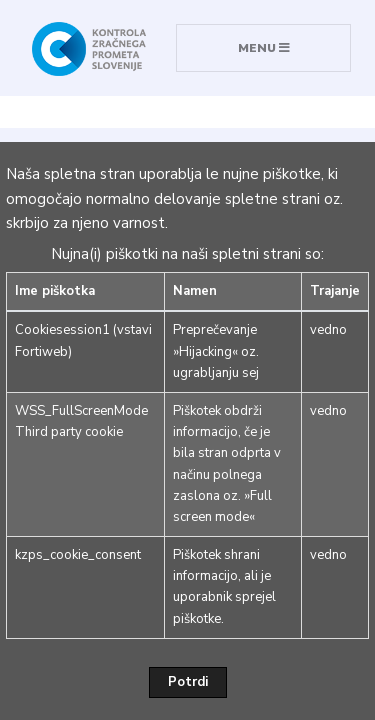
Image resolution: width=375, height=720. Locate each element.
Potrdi (188, 682)
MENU (264, 48)
